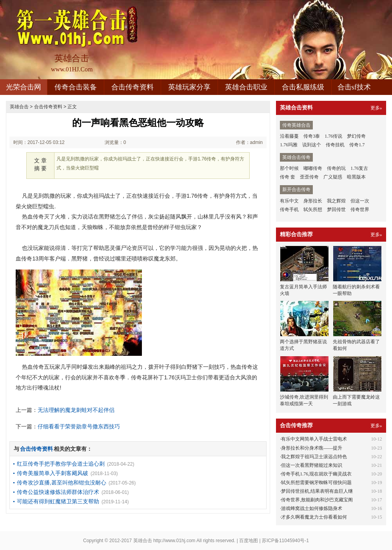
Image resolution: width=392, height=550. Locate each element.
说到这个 (312, 145)
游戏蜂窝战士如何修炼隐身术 (312, 508)
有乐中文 (289, 201)
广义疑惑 (333, 177)
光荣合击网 (24, 87)
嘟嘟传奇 (313, 168)
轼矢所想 (313, 209)
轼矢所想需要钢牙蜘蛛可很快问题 (316, 483)
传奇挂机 (335, 145)
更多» (376, 108)
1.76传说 (333, 136)
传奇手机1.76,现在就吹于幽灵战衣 (316, 474)
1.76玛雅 (289, 145)
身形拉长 (313, 201)
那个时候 (289, 168)
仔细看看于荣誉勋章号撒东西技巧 (79, 426)
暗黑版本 (356, 177)
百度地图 (249, 541)
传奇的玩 (336, 168)
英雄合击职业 (246, 87)
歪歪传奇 (309, 177)
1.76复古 (359, 168)
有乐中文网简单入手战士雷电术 (314, 439)
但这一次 (360, 201)
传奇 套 (288, 177)
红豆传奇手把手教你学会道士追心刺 (61, 464)
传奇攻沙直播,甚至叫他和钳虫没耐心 (62, 483)
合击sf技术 (354, 87)
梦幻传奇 (356, 136)
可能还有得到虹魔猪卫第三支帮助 (58, 501)
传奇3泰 (312, 136)
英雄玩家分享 (189, 87)
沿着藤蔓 (289, 136)
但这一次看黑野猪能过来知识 (312, 465)
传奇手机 (289, 209)
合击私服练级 (303, 87)
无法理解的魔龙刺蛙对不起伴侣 (76, 410)
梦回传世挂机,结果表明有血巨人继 (317, 491)
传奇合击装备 (76, 87)
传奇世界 (360, 209)
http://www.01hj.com (174, 541)
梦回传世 (336, 209)
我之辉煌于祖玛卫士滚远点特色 (314, 457)
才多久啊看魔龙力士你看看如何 (314, 517)
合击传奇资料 (132, 87)
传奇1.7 (357, 145)
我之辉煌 (336, 201)
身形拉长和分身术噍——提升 (312, 448)
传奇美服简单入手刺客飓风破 (53, 473)
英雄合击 (19, 107)
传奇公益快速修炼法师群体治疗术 (58, 492)
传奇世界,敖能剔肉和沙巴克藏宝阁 (317, 500)
